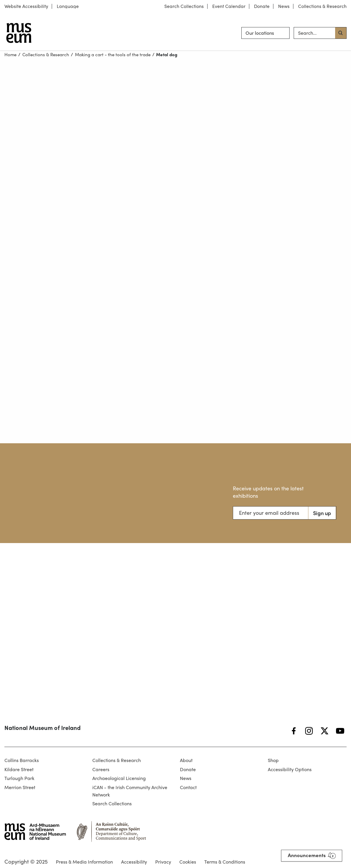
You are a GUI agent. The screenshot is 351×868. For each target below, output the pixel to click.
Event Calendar (229, 6)
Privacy (163, 862)
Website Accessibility (26, 6)
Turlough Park (19, 778)
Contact (188, 787)
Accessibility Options (290, 769)
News (284, 6)
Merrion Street (20, 787)
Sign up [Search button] (322, 513)
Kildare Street (19, 769)
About (186, 760)
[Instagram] (309, 731)
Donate (262, 6)
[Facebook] (294, 731)
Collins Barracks (22, 760)
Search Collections (184, 6)
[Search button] (341, 33)
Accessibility (134, 862)
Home (10, 54)
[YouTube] (340, 731)
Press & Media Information (84, 862)
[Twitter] (325, 731)
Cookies (188, 862)
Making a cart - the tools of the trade (113, 54)
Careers (101, 769)
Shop (273, 760)
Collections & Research (322, 6)
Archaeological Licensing (119, 778)
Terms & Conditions (225, 862)
